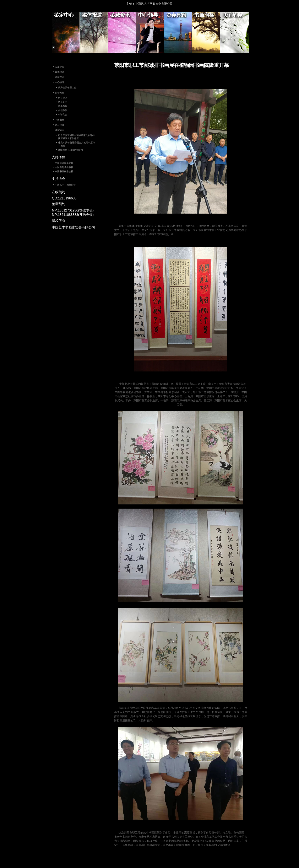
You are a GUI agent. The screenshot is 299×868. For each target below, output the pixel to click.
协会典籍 (176, 15)
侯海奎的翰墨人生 (67, 87)
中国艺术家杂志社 (64, 163)
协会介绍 (63, 102)
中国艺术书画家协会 (65, 185)
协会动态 (63, 98)
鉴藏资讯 (120, 15)
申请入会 (63, 114)
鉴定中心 (64, 15)
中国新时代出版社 (64, 167)
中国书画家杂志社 (64, 171)
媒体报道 (92, 15)
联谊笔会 (232, 15)
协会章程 (63, 106)
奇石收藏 (60, 125)
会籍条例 (63, 110)
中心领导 (148, 15)
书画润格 (204, 15)
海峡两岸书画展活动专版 (71, 150)
